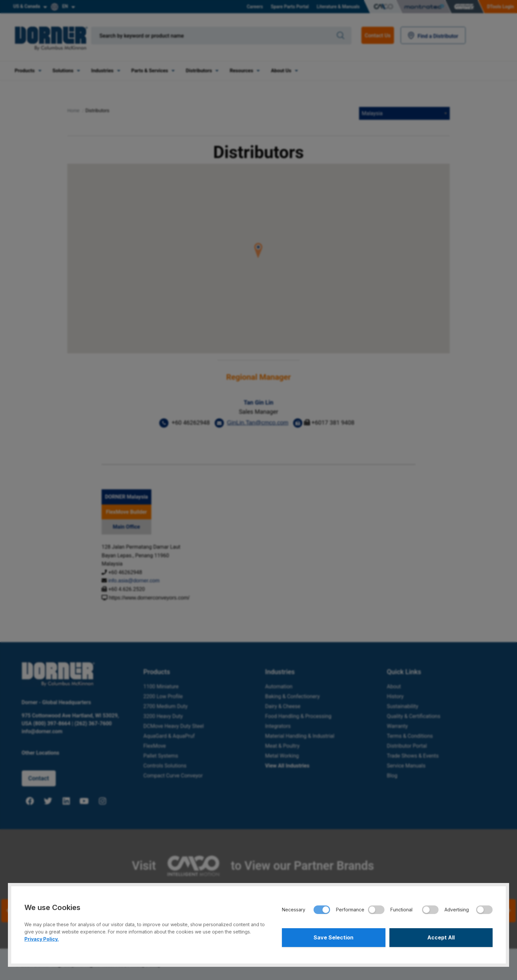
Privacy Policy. (42, 939)
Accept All (441, 937)
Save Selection (334, 937)
